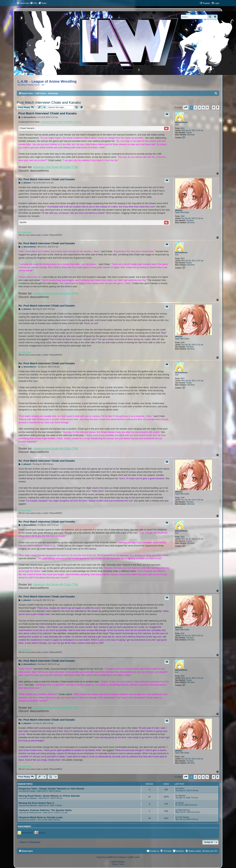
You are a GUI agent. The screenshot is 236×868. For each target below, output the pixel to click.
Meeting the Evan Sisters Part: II (36, 803)
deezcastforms (181, 122)
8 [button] (214, 107)
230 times (191, 135)
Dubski (32, 820)
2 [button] (195, 107)
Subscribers (24, 826)
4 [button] (203, 107)
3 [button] (199, 107)
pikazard (179, 210)
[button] (186, 107)
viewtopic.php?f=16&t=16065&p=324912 (61, 122)
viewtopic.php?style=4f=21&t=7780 (56, 167)
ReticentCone (35, 813)
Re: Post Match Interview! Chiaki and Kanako (47, 179)
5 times (189, 133)
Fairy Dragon (184, 817)
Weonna (33, 805)
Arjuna (181, 803)
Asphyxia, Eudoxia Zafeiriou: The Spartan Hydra (45, 810)
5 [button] (207, 107)
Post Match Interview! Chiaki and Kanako (49, 102)
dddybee (33, 798)
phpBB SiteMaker (118, 862)
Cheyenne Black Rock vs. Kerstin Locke (41, 817)
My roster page (25, 232)
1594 (183, 216)
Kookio (32, 791)
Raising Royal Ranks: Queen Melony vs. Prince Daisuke (49, 796)
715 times (190, 220)
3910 (183, 128)
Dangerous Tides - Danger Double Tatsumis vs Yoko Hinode (51, 789)
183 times (191, 223)
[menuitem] (34, 3)
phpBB (109, 857)
